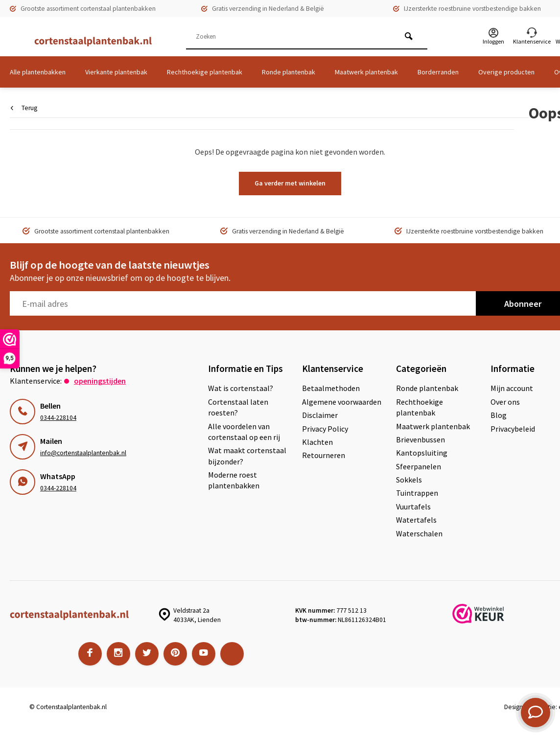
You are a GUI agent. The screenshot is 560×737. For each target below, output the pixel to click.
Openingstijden (100, 381)
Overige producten (506, 72)
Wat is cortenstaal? (241, 388)
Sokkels (409, 480)
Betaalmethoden (331, 388)
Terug (24, 108)
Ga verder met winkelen (290, 183)
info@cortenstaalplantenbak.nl (83, 453)
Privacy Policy (325, 429)
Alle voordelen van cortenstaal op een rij (244, 432)
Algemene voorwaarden (342, 402)
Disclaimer (320, 415)
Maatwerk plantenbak (366, 72)
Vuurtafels (413, 507)
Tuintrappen (417, 493)
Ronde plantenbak (289, 72)
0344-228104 (58, 418)
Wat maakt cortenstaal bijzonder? (247, 456)
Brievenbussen (420, 439)
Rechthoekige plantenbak (205, 72)
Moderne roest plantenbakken (234, 480)
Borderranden (438, 72)
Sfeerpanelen (419, 466)
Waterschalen (419, 533)
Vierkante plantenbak (116, 72)
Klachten (317, 442)
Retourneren (324, 455)
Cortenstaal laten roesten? (238, 407)
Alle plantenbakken (38, 72)
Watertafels (416, 520)
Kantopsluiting (422, 453)
